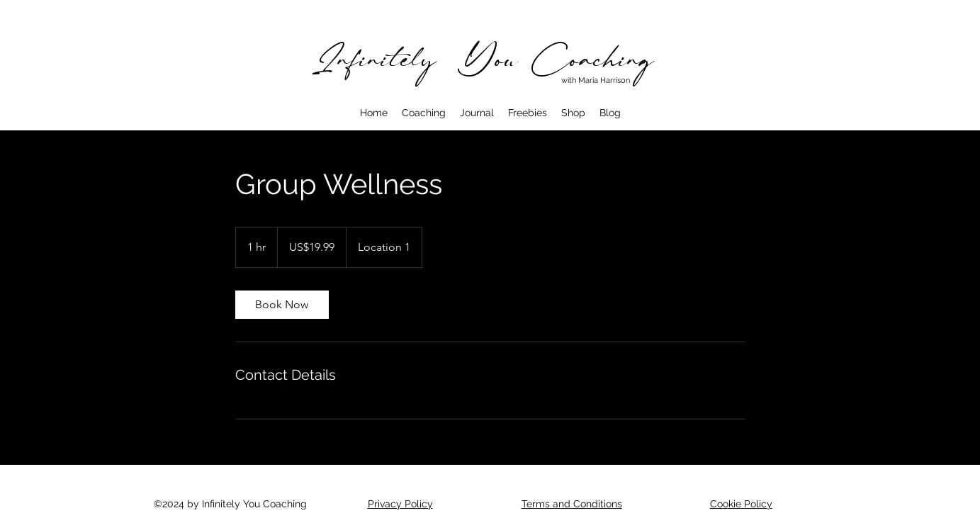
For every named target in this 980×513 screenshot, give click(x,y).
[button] (424, 113)
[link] (282, 305)
